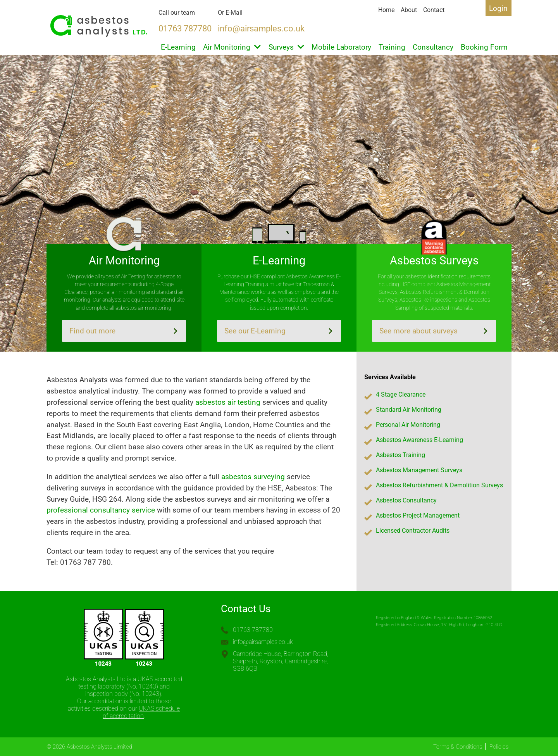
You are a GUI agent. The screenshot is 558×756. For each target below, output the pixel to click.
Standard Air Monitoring (409, 410)
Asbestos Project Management (418, 515)
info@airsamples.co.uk (263, 642)
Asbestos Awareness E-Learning (419, 440)
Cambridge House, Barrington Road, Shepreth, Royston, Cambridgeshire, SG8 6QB (281, 661)
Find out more (124, 331)
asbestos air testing (228, 402)
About (409, 10)
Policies (499, 747)
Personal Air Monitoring (408, 425)
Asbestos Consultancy (406, 500)
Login (498, 8)
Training (392, 47)
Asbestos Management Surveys (419, 470)
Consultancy (433, 47)
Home (386, 10)
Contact (434, 10)
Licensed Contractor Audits (413, 531)
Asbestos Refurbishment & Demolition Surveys (439, 485)
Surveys (286, 47)
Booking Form (484, 47)
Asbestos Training (400, 455)
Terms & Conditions (458, 747)
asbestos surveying (253, 477)
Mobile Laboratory (341, 47)
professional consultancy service (101, 510)
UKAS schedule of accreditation (141, 712)
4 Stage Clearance (401, 394)
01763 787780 (253, 630)
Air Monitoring (232, 47)
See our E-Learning (279, 331)
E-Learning (178, 47)
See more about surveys (434, 331)
